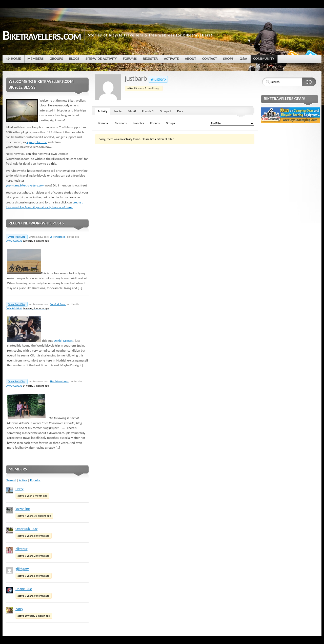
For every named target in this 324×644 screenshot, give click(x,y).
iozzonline (23, 509)
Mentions (121, 123)
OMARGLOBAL (14, 241)
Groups (165, 111)
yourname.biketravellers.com (25, 185)
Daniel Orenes (64, 341)
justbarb (136, 78)
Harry (19, 489)
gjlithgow (22, 569)
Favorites (138, 123)
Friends (148, 111)
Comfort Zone (58, 304)
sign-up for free (37, 142)
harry (19, 609)
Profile (118, 111)
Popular (35, 480)
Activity (103, 111)
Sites (132, 111)
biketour (22, 549)
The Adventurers (59, 381)
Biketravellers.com (42, 35)
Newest (11, 480)
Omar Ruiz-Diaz (17, 237)
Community (264, 60)
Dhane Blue (24, 589)
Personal (103, 123)
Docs (180, 111)
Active (23, 480)
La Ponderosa (58, 237)
